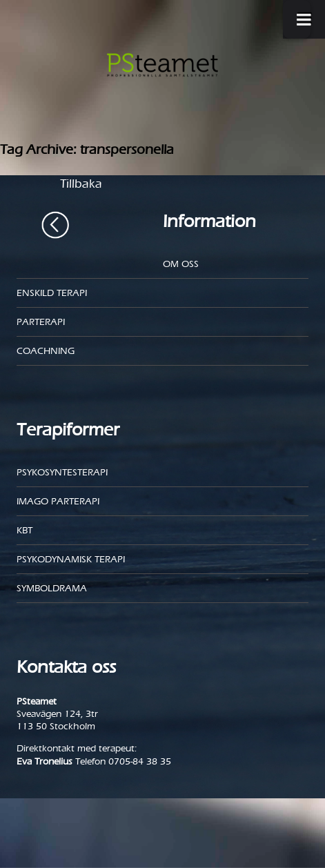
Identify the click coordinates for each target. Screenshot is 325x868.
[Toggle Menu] (297, 19)
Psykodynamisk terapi (71, 559)
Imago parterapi (58, 501)
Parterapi (41, 322)
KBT (24, 530)
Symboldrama (52, 588)
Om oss (181, 264)
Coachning (46, 351)
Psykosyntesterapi (62, 472)
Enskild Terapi (52, 293)
